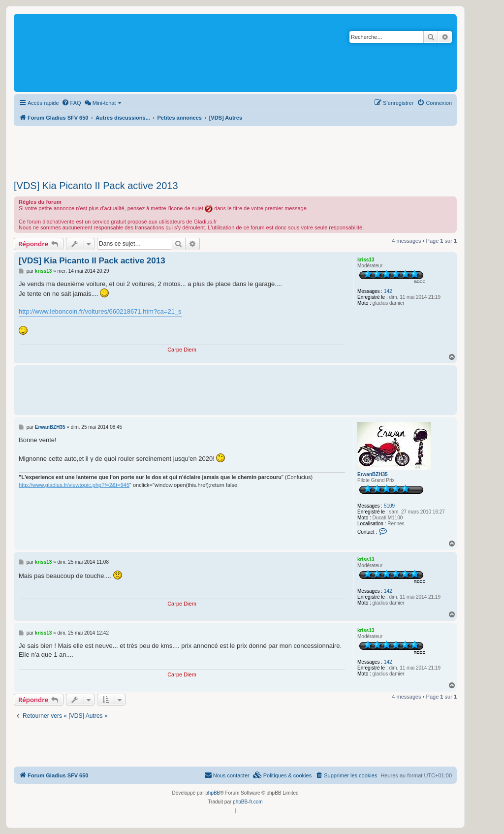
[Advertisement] (235, 150)
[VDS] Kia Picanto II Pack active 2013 (96, 186)
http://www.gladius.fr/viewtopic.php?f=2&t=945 (74, 485)
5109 (389, 506)
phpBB (213, 793)
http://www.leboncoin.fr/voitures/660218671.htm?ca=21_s (100, 311)
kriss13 (366, 260)
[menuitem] (71, 103)
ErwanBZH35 (373, 474)
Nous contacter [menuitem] (227, 775)
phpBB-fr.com (248, 802)
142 (388, 291)
